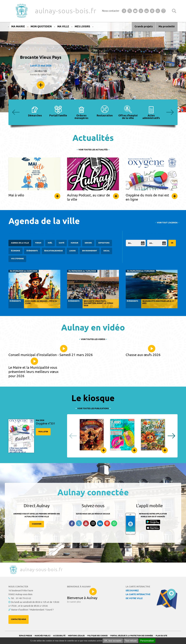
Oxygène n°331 (45, 424)
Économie (15, 251)
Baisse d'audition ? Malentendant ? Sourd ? (32, 610)
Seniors (88, 243)
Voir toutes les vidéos (93, 339)
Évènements (32, 251)
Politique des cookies (98, 636)
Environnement (90, 251)
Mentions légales (76, 636)
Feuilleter (43, 432)
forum (38, 243)
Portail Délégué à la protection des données (132, 636)
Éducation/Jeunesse (53, 251)
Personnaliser (147, 641)
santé (62, 243)
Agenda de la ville (20, 243)
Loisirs (72, 251)
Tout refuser (131, 641)
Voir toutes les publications (93, 409)
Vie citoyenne (17, 259)
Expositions (104, 243)
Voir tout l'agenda (167, 223)
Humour (74, 243)
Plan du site (161, 636)
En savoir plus (41, 85)
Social (107, 251)
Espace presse (26, 636)
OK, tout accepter (113, 641)
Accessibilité (59, 636)
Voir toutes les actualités (93, 150)
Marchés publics (43, 636)
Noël (50, 243)
